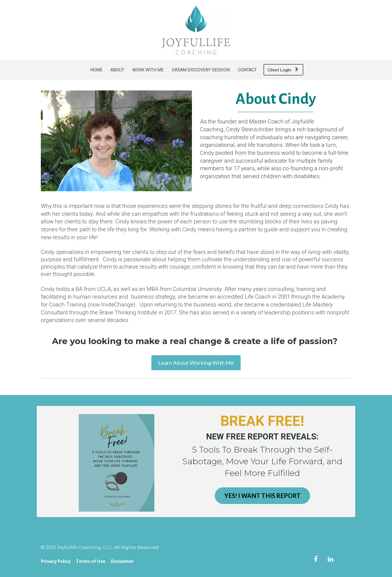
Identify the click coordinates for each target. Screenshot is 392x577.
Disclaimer (122, 561)
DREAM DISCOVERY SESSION (201, 70)
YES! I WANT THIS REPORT (262, 496)
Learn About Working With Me (196, 363)
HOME (96, 70)
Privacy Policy (56, 561)
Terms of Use (91, 561)
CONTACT (247, 70)
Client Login (283, 70)
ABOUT (117, 70)
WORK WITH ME (148, 70)
